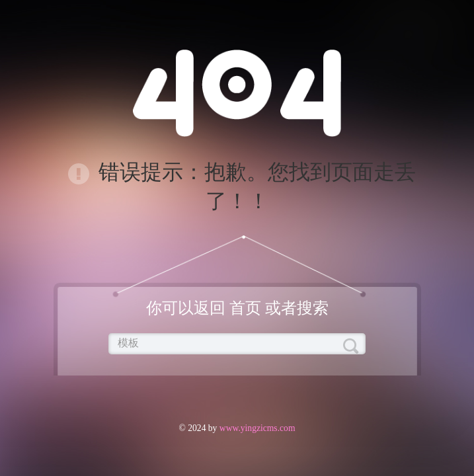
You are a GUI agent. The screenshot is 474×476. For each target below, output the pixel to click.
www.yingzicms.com (256, 428)
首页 (245, 308)
